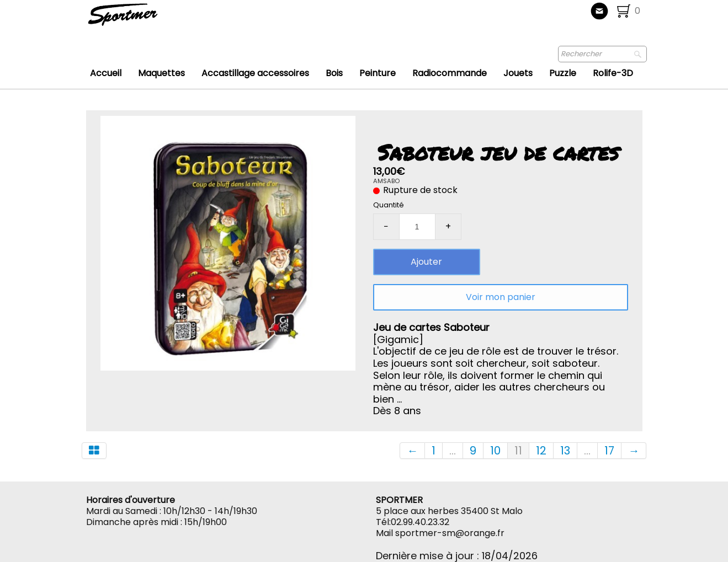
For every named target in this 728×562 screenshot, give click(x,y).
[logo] (159, 19)
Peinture (378, 73)
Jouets (518, 73)
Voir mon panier (501, 297)
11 (518, 451)
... (453, 451)
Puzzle (563, 73)
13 (565, 451)
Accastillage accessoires (255, 73)
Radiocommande (450, 73)
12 (541, 451)
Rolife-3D (613, 73)
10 (495, 451)
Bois (334, 73)
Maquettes (161, 73)
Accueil (106, 73)
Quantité (389, 205)
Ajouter (426, 262)
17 (609, 451)
